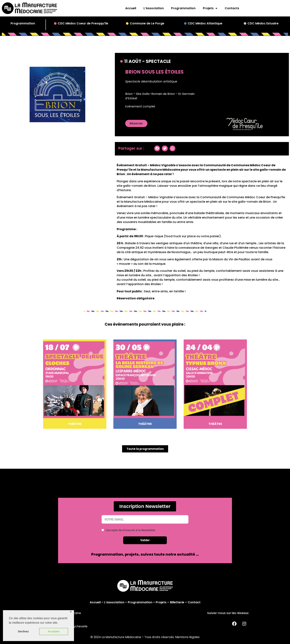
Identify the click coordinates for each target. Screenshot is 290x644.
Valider (145, 540)
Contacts (232, 8)
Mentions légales (187, 637)
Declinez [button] (23, 631)
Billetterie (177, 602)
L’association (114, 602)
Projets (210, 8)
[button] (136, 123)
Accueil (131, 8)
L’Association (154, 8)
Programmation (183, 8)
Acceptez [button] (54, 631)
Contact (194, 602)
